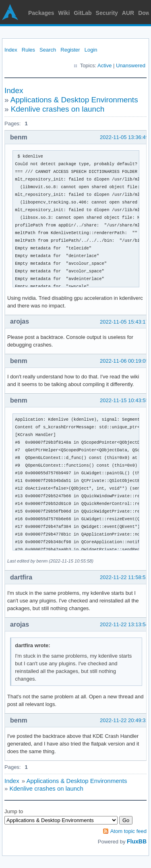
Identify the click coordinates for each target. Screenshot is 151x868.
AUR (128, 13)
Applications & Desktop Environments (74, 100)
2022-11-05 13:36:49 (124, 137)
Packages (41, 13)
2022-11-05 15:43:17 (124, 322)
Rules (28, 50)
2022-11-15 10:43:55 (124, 400)
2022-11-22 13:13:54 (124, 624)
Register (70, 50)
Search (48, 50)
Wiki (64, 13)
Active (104, 65)
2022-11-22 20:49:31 (124, 720)
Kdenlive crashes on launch (58, 109)
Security (107, 13)
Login (91, 50)
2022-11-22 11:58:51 (124, 577)
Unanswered (131, 65)
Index (11, 50)
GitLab (83, 13)
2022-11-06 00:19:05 (124, 361)
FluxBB (137, 841)
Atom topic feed (128, 831)
